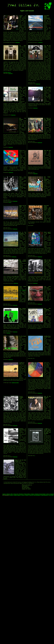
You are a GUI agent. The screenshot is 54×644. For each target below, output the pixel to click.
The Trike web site (7, 72)
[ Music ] (11, 495)
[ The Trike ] (51, 495)
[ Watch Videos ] (17, 495)
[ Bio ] (12, 494)
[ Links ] (47, 494)
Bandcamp (18, 42)
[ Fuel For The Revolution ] (35, 495)
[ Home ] (4, 494)
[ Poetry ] (27, 495)
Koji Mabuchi (23, 290)
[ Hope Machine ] (44, 495)
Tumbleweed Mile (15, 383)
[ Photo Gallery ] (27, 494)
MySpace (9, 333)
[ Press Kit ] (16, 494)
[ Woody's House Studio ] (40, 494)
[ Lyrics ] (23, 495)
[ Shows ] (8, 494)
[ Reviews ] (21, 494)
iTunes (10, 202)
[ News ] (33, 494)
